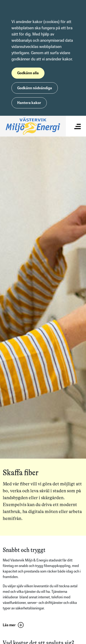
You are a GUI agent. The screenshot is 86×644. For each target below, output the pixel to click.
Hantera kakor (29, 103)
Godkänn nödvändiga (35, 88)
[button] (14, 625)
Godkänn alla (28, 73)
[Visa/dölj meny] (78, 126)
